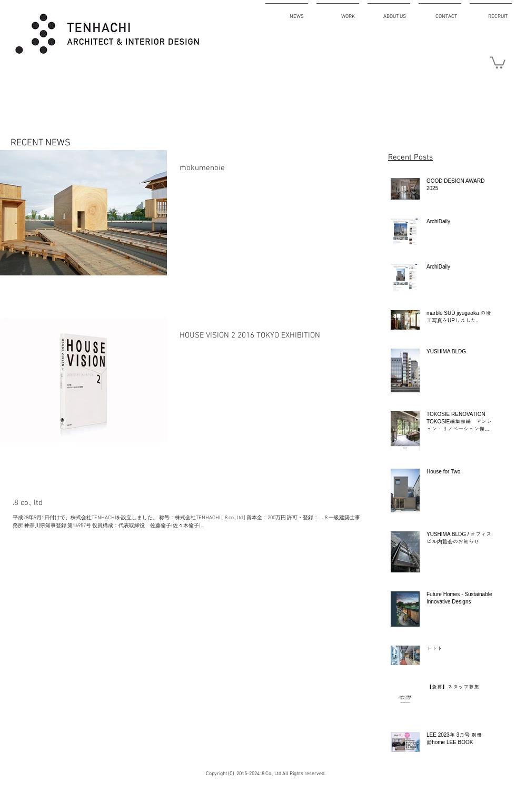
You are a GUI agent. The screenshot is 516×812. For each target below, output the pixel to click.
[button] (498, 62)
